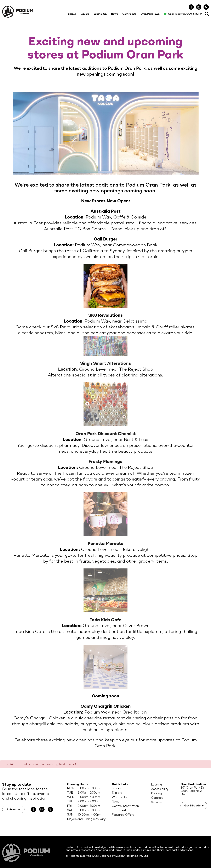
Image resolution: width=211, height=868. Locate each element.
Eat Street (119, 810)
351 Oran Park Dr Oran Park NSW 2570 (192, 791)
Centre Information (125, 806)
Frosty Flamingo (105, 461)
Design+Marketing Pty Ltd (132, 856)
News (115, 14)
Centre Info (129, 14)
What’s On (100, 14)
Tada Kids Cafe (106, 620)
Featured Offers (123, 815)
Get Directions (194, 805)
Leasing (156, 784)
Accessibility (160, 789)
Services (157, 802)
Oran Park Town (150, 14)
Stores (72, 14)
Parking (156, 793)
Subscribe (13, 809)
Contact (157, 798)
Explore (85, 14)
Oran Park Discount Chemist (105, 434)
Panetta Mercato (106, 543)
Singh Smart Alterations (105, 363)
